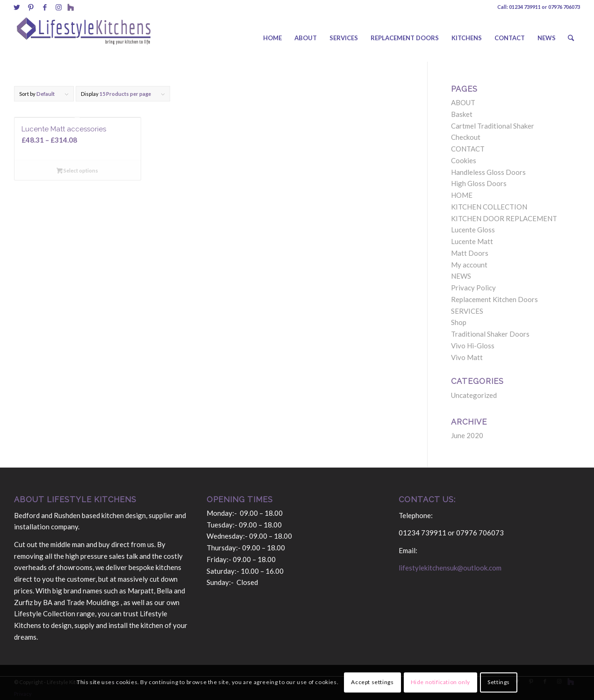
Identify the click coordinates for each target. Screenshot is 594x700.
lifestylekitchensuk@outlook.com (450, 568)
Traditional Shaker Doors (490, 334)
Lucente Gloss (473, 230)
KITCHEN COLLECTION (489, 207)
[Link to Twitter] (17, 7)
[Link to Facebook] (45, 7)
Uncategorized (474, 395)
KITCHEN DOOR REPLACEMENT (504, 218)
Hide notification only (440, 682)
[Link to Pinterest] (31, 7)
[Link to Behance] (71, 7)
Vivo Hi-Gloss (473, 346)
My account (469, 265)
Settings (499, 682)
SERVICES (467, 311)
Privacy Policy (473, 288)
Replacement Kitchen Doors (494, 299)
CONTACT (468, 149)
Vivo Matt (467, 357)
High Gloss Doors (479, 183)
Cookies (464, 160)
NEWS (461, 276)
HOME (462, 195)
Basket (462, 114)
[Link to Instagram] (59, 7)
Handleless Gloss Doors (488, 172)
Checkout (466, 137)
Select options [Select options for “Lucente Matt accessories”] (77, 170)
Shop (459, 322)
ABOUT (463, 102)
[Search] (571, 38)
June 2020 (467, 435)
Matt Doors (470, 253)
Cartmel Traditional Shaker (493, 126)
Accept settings (372, 682)
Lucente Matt (472, 241)
